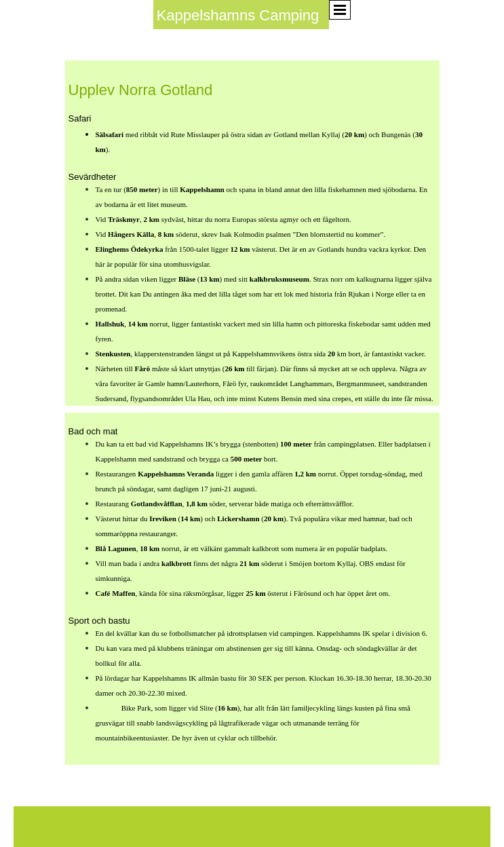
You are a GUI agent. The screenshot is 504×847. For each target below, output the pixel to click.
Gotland (108, 708)
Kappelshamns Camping (238, 15)
